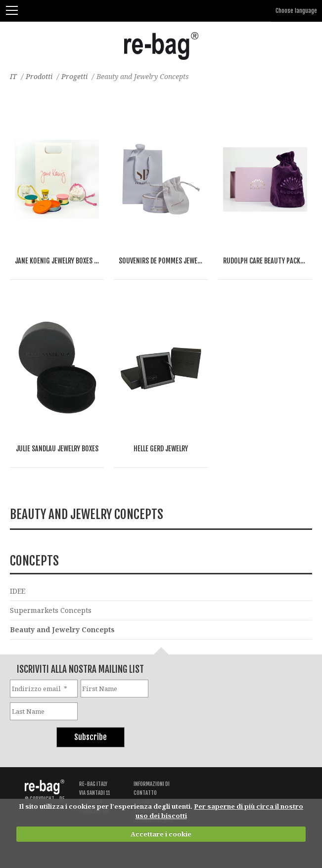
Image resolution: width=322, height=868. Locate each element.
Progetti (74, 76)
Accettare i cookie (161, 834)
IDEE (18, 591)
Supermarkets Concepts (51, 610)
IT (13, 76)
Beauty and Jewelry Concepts (62, 629)
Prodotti (39, 76)
